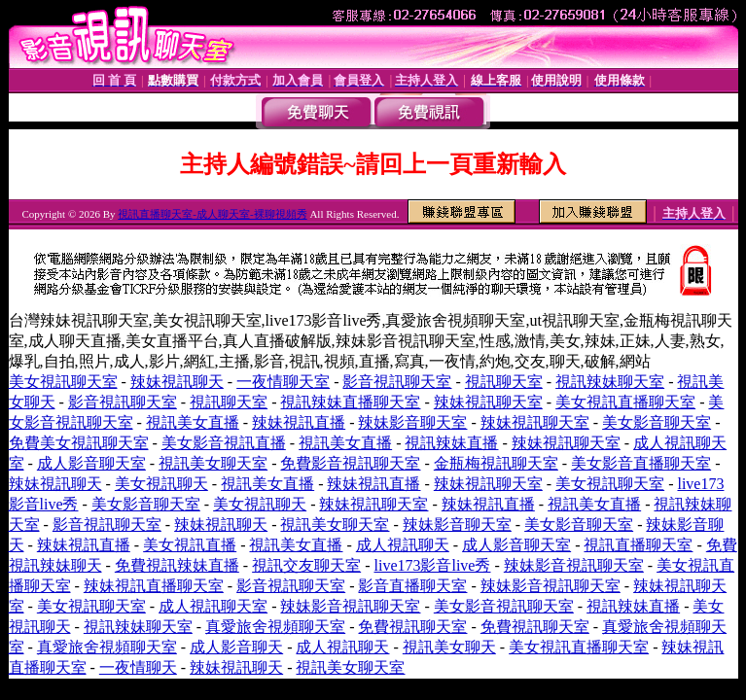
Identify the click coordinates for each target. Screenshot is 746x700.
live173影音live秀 (432, 565)
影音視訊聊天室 (397, 382)
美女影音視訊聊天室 (504, 606)
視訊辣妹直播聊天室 (350, 402)
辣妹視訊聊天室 (488, 402)
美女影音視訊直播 (224, 443)
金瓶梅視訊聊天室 (496, 463)
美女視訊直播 (190, 545)
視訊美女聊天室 (213, 463)
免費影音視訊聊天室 (350, 463)
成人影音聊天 (236, 647)
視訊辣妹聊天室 (610, 382)
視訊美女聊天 (449, 647)
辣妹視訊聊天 (177, 382)
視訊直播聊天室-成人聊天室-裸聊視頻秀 (212, 214)
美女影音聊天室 (657, 422)
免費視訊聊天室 (412, 627)
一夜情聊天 (138, 667)
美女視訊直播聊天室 (625, 402)
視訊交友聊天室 (306, 565)
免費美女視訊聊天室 (79, 443)
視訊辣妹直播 (451, 443)
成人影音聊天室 (91, 463)
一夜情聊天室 (283, 382)
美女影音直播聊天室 (641, 463)
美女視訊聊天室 (63, 382)
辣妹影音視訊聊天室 (574, 565)
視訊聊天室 (504, 382)
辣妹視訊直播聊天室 (154, 586)
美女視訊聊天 (161, 484)
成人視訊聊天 (403, 545)
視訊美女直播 (193, 422)
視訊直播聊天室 (638, 545)
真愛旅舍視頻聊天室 (275, 627)
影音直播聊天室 (412, 586)
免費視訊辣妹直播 (177, 565)
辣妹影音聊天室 (412, 422)
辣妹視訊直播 (299, 422)
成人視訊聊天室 (213, 606)
